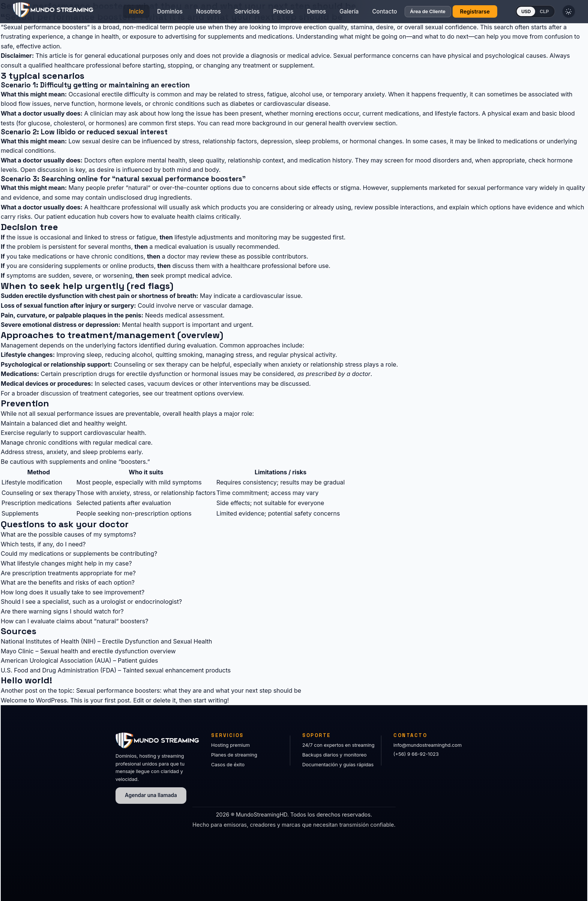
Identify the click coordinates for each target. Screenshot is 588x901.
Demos (302, 13)
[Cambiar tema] (556, 14)
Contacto (370, 13)
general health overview (340, 123)
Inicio (122, 13)
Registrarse (460, 13)
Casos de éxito (228, 765)
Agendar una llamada (151, 795)
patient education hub (77, 217)
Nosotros (193, 13)
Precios (268, 13)
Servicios (232, 13)
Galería (334, 13)
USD (511, 14)
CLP (529, 14)
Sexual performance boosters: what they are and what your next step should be (189, 690)
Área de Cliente (413, 14)
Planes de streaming (234, 755)
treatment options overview (204, 393)
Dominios (155, 13)
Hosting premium (230, 745)
